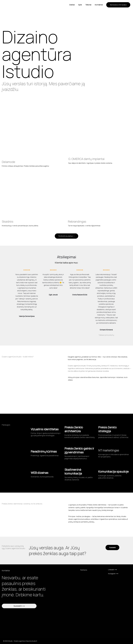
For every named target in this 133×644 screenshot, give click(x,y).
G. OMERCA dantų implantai (86, 159)
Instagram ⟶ (113, 574)
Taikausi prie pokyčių (106, 335)
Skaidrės (8, 222)
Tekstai (88, 5)
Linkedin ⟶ (112, 570)
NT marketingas (109, 450)
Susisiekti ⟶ (19, 606)
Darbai (72, 5)
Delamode (8, 162)
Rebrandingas (77, 222)
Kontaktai (99, 5)
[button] (118, 5)
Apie (80, 5)
